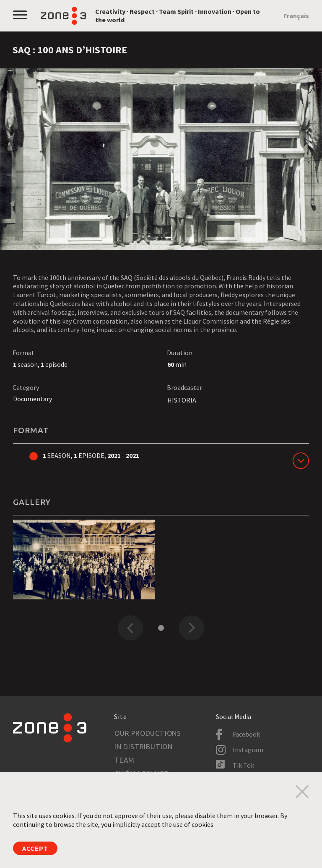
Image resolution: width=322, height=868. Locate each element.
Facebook (246, 734)
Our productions (148, 733)
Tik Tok (243, 765)
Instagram (248, 750)
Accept (35, 848)
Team (125, 760)
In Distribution (144, 747)
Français (296, 16)
